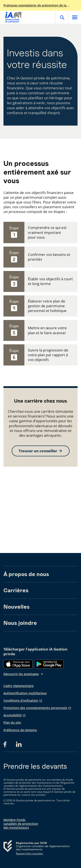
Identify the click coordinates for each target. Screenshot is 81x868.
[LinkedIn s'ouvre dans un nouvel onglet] (19, 744)
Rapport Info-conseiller (30, 854)
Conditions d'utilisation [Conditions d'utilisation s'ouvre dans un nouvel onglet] (21, 701)
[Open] (62, 17)
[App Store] (18, 664)
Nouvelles (17, 607)
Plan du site (12, 723)
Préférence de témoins (20, 730)
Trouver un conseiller (41, 451)
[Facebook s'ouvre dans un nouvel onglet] (6, 744)
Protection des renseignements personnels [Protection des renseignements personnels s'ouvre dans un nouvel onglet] (35, 708)
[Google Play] (49, 664)
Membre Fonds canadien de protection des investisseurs (21, 824)
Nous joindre (20, 623)
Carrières (16, 590)
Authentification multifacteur (25, 693)
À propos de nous (26, 574)
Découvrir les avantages (23, 674)
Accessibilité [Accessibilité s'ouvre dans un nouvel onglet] (13, 715)
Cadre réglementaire (19, 686)
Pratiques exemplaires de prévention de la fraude (37, 5)
